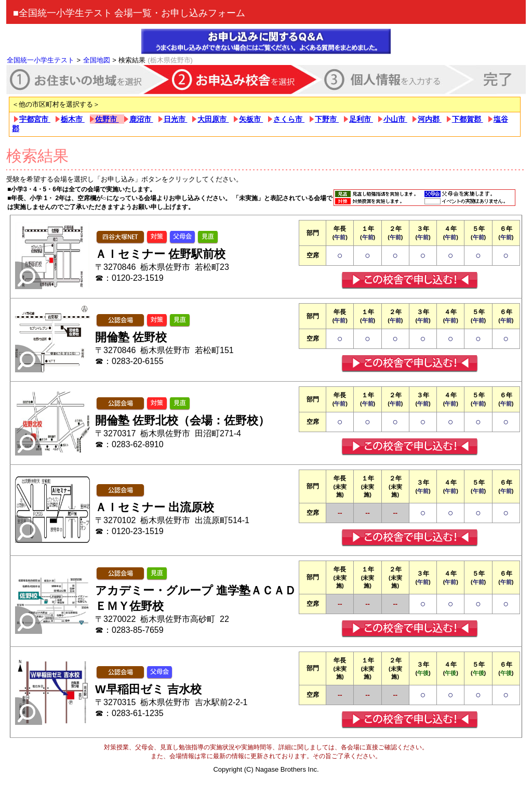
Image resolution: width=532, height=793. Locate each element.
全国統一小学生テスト (41, 60)
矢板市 (251, 119)
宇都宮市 (35, 119)
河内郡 (430, 119)
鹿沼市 (141, 119)
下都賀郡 (468, 119)
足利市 (361, 119)
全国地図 (97, 60)
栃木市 (73, 119)
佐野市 (107, 119)
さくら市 (289, 119)
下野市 (327, 119)
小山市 (395, 119)
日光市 (176, 119)
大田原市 (213, 119)
